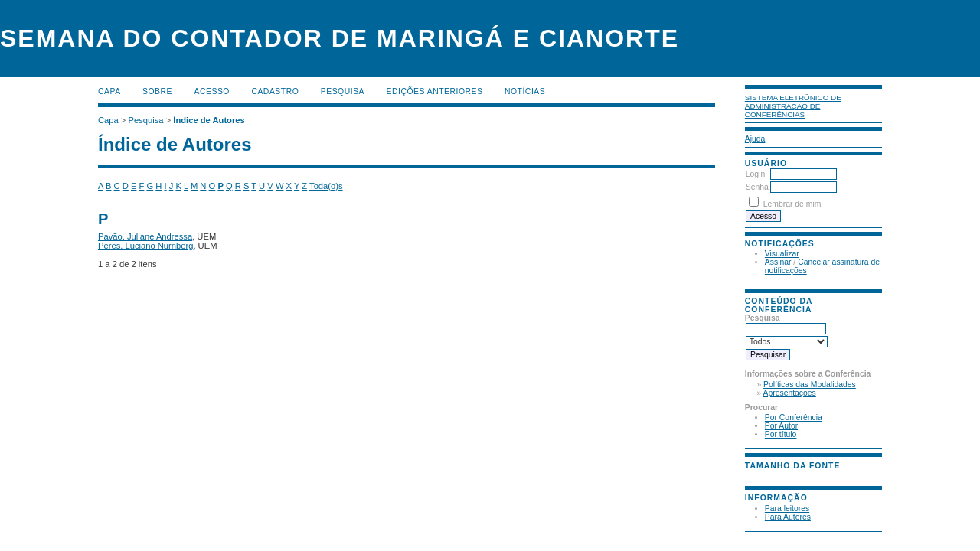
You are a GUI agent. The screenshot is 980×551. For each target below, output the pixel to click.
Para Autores (788, 517)
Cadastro (275, 91)
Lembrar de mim (792, 204)
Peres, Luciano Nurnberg (145, 246)
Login (755, 174)
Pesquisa (343, 91)
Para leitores (787, 509)
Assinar (778, 262)
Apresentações (790, 393)
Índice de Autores (209, 120)
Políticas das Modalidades (810, 385)
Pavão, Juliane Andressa (145, 236)
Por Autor (781, 426)
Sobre (157, 91)
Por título (781, 434)
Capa (109, 91)
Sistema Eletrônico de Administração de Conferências (793, 106)
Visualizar (782, 254)
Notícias (525, 91)
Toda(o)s (326, 186)
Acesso (212, 91)
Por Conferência (794, 417)
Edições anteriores (435, 91)
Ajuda (755, 139)
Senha (757, 187)
